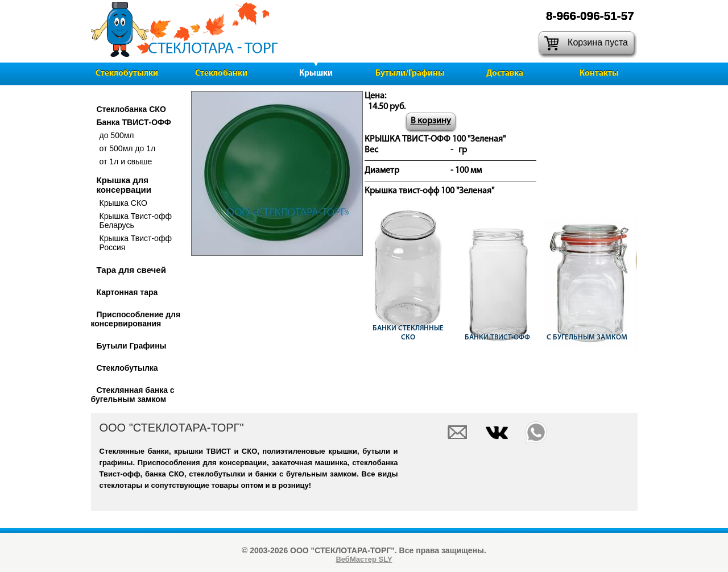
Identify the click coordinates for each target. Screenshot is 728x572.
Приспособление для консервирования (136, 319)
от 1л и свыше (126, 161)
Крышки (316, 74)
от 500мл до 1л (128, 148)
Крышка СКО (123, 203)
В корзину (431, 121)
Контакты (599, 74)
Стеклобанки (221, 74)
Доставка (505, 74)
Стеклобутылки (127, 74)
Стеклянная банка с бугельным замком (133, 395)
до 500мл (117, 135)
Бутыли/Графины (410, 74)
